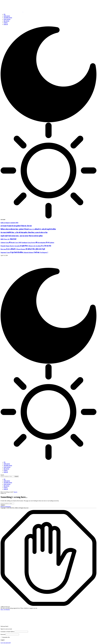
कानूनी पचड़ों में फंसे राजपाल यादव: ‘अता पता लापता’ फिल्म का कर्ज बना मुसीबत (22, 236)
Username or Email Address (7, 632)
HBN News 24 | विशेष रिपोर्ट (8, 239)
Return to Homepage (6, 507)
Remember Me (5, 637)
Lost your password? (6, 643)
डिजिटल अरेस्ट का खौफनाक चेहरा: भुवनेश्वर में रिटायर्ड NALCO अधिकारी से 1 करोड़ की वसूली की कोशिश (28, 229)
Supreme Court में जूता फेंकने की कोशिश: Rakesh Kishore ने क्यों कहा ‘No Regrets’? (24, 252)
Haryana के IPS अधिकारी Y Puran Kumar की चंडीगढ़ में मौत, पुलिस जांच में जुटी (23, 249)
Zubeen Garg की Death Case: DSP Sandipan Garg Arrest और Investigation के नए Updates (27, 243)
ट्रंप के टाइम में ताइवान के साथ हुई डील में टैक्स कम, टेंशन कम (16, 226)
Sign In (15, 492)
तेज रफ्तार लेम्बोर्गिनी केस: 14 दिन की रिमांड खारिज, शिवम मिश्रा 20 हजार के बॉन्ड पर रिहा (24, 233)
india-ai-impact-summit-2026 (9, 223)
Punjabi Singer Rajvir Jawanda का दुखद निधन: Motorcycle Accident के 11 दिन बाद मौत (26, 246)
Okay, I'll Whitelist (5, 610)
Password (3, 634)
